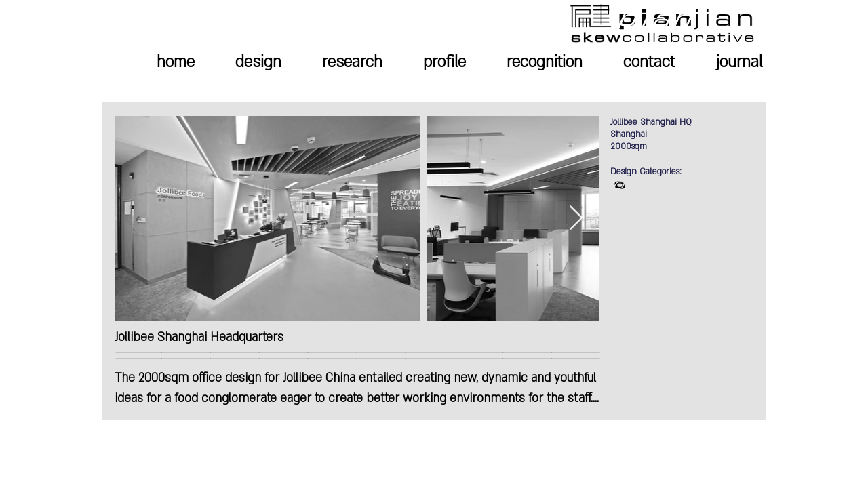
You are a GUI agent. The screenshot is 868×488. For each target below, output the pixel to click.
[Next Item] (576, 219)
